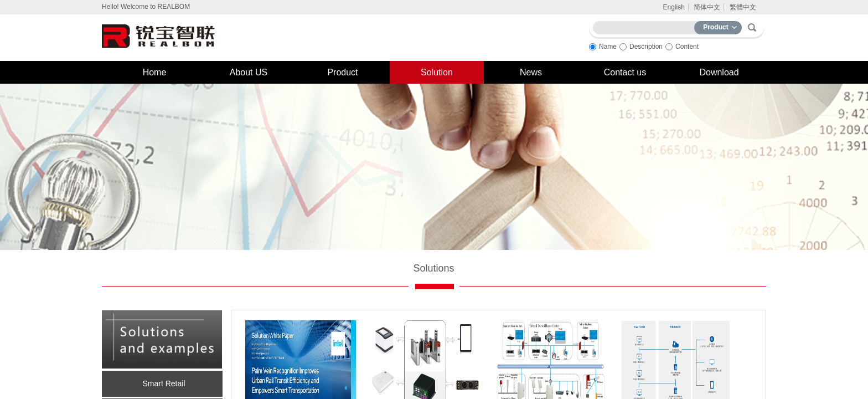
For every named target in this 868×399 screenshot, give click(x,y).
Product (342, 72)
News (531, 72)
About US (249, 72)
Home (155, 72)
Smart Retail (164, 383)
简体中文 (707, 7)
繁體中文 (743, 7)
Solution (437, 72)
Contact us (625, 72)
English (673, 7)
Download (719, 72)
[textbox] (646, 26)
